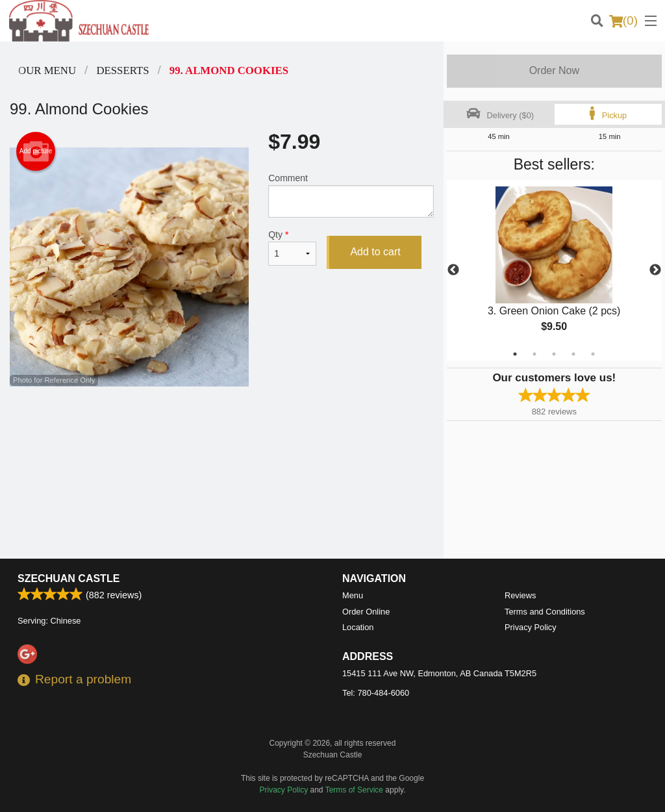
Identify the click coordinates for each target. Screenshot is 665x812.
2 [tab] (534, 354)
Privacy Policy (531, 627)
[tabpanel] (554, 270)
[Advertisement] (222, 429)
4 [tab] (573, 354)
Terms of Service (354, 790)
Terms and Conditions (545, 612)
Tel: (376, 693)
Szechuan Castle (69, 578)
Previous (453, 270)
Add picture (36, 151)
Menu (353, 595)
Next (655, 270)
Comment (351, 195)
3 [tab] (554, 354)
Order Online (366, 612)
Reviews (520, 595)
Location (358, 627)
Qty (292, 247)
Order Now (554, 70)
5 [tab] (593, 354)
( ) (623, 21)
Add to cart (375, 252)
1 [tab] (515, 354)
